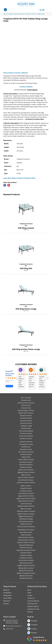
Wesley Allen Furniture (26, 568)
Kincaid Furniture (26, 488)
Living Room (7, 593)
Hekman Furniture (26, 467)
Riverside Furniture (26, 532)
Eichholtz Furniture (26, 442)
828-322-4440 (10, 629)
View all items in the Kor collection (16, 73)
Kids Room (7, 601)
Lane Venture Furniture (26, 493)
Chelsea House (26, 428)
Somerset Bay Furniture (26, 540)
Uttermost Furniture (26, 563)
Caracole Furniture (26, 421)
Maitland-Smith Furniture (26, 506)
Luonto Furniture (26, 504)
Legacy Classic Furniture (26, 496)
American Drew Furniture (26, 403)
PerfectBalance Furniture (26, 530)
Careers (30, 595)
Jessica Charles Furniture (26, 477)
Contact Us (31, 598)
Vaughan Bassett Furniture (26, 565)
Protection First (32, 604)
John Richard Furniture (26, 480)
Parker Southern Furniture (26, 527)
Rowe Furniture (26, 535)
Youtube (34, 629)
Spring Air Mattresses (26, 545)
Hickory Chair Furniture (26, 470)
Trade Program (32, 90)
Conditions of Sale (33, 609)
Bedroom (6, 590)
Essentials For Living (26, 444)
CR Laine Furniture (26, 433)
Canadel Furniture (26, 418)
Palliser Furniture (26, 524)
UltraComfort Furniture (26, 560)
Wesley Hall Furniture (26, 571)
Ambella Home (26, 400)
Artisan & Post (26, 405)
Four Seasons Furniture (26, 452)
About (29, 590)
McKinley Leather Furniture (26, 511)
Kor (26, 225)
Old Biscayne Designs (26, 519)
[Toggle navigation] (5, 10)
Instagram (34, 625)
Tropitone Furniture (26, 224)
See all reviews (9, 386)
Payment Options (33, 606)
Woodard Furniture (26, 578)
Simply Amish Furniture (26, 537)
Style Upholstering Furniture (26, 550)
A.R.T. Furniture (26, 398)
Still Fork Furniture (26, 548)
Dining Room (8, 595)
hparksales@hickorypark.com (14, 626)
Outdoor (6, 604)
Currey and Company (26, 436)
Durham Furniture (26, 439)
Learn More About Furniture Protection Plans (19, 178)
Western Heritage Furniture (26, 573)
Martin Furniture (26, 509)
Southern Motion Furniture (26, 542)
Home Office (8, 598)
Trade (29, 593)
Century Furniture (26, 423)
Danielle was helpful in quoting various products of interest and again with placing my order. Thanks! (42, 382)
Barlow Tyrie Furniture (26, 413)
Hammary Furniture (26, 462)
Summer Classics (26, 553)
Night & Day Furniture (26, 516)
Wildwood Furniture (26, 576)
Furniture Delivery (26, 87)
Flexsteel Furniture (26, 449)
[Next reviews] (47, 378)
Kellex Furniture (26, 486)
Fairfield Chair (26, 447)
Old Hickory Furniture (26, 521)
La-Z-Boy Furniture (26, 491)
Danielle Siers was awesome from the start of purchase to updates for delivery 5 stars (32, 382)
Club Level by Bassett (26, 431)
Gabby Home (26, 457)
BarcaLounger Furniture (26, 410)
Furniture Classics (26, 454)
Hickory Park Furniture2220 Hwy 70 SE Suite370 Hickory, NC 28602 (12, 622)
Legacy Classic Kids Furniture (26, 498)
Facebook (34, 621)
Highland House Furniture (26, 472)
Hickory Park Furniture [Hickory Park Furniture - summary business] (10, 375)
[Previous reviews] (16, 378)
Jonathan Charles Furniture (26, 483)
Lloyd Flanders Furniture (26, 501)
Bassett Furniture (26, 416)
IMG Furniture (26, 475)
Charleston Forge (26, 426)
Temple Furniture (26, 555)
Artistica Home (26, 408)
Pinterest (34, 633)
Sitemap (30, 612)
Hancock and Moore (26, 465)
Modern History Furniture (26, 514)
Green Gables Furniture (26, 460)
